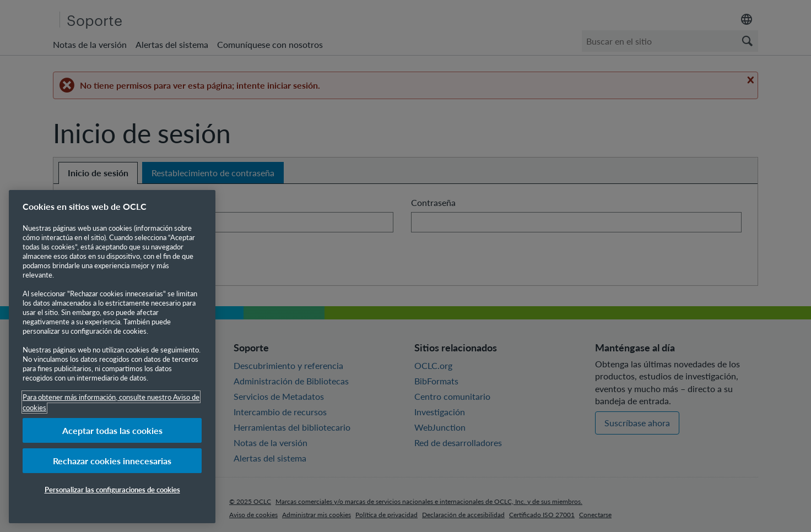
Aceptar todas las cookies (112, 430)
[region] (112, 357)
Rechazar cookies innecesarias (112, 461)
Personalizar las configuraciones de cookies (112, 489)
